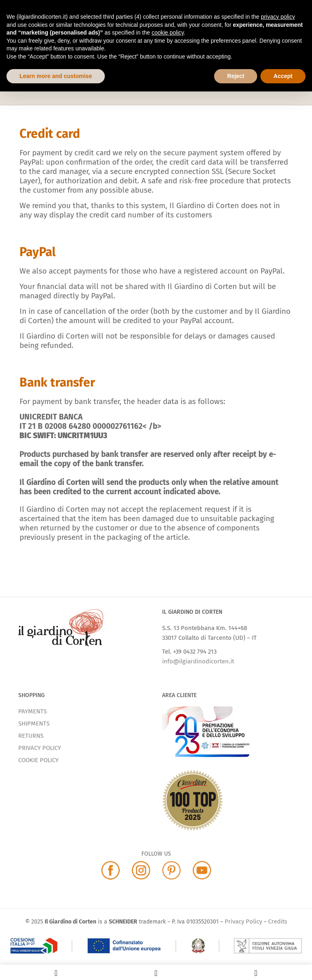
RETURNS (31, 736)
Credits (278, 921)
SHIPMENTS (34, 724)
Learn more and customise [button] (56, 76)
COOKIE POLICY (38, 760)
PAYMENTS (32, 711)
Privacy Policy (243, 921)
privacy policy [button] (278, 17)
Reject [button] (236, 76)
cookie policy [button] (168, 33)
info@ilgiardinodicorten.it (198, 661)
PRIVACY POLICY (40, 748)
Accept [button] (283, 76)
